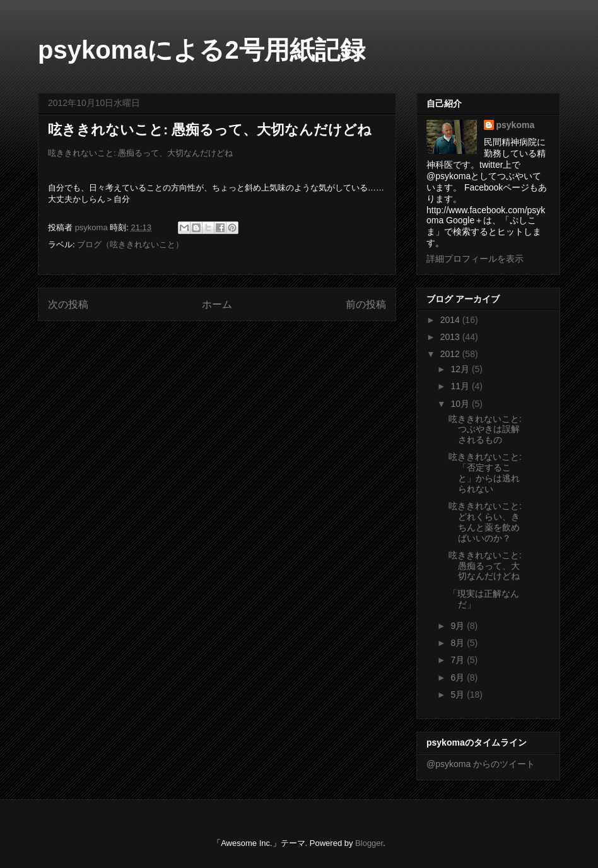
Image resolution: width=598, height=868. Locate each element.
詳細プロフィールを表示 (475, 259)
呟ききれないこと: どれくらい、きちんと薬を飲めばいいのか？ (485, 522)
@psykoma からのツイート (481, 764)
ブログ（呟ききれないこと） (130, 244)
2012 (451, 354)
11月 (461, 386)
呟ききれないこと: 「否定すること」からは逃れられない (485, 472)
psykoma (516, 125)
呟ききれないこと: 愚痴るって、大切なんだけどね (140, 153)
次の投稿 (68, 304)
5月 (459, 695)
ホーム (217, 304)
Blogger (369, 843)
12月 (461, 369)
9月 (459, 626)
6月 (459, 677)
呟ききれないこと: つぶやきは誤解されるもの (485, 430)
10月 (461, 404)
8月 (459, 643)
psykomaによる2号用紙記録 (202, 50)
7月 (459, 660)
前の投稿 (366, 304)
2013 (451, 337)
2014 (451, 320)
